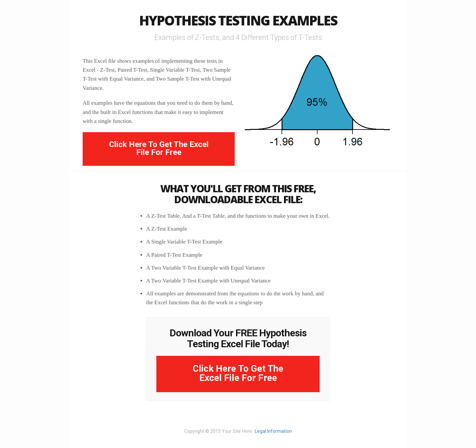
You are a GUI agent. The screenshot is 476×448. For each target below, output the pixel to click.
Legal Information (273, 431)
